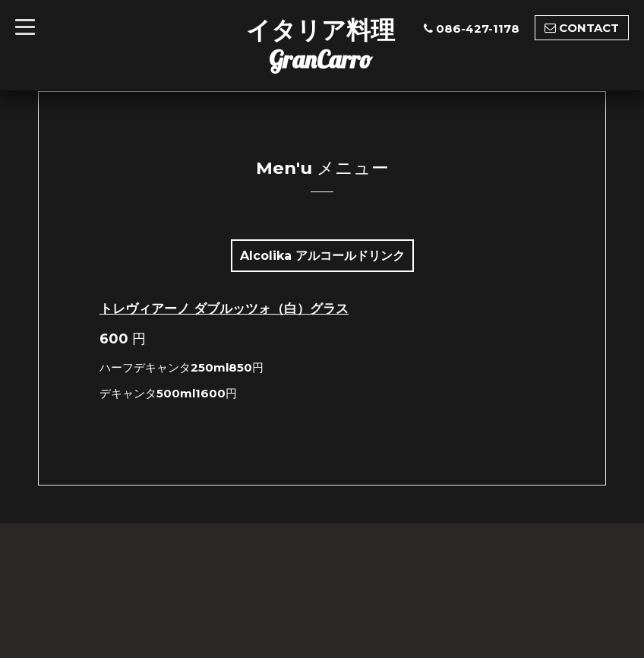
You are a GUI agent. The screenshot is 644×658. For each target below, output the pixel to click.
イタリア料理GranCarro (320, 44)
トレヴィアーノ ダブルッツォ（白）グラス (224, 308)
